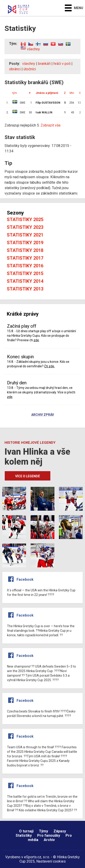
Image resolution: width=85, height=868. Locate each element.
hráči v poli (62, 64)
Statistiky (24, 835)
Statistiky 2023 (25, 227)
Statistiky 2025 (25, 219)
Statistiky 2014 (25, 281)
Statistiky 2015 (25, 273)
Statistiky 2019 (25, 243)
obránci (15, 69)
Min (72, 93)
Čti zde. (50, 366)
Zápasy (60, 831)
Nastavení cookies (51, 861)
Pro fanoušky (49, 835)
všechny (33, 49)
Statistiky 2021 (25, 235)
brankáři (44, 64)
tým (15, 93)
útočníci (30, 69)
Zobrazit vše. (51, 125)
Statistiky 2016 (25, 266)
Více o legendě (28, 476)
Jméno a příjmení (47, 93)
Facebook (25, 579)
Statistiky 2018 (25, 250)
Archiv (49, 840)
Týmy (44, 831)
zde (36, 340)
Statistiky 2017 (25, 258)
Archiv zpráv (43, 415)
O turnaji (26, 831)
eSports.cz (33, 857)
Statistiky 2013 (25, 289)
